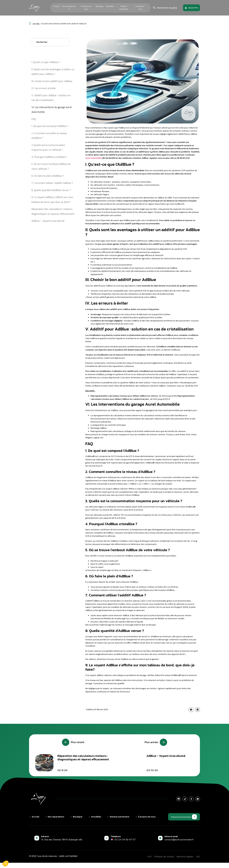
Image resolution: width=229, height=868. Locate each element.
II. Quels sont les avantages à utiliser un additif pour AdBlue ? (53, 72)
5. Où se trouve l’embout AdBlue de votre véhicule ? (51, 166)
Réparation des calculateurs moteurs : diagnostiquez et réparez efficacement (53, 211)
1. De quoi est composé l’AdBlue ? (50, 126)
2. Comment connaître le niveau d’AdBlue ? (49, 136)
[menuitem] (69, 8)
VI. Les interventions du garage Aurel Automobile (52, 109)
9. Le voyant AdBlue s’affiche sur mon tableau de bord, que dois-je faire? (52, 199)
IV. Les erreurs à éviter (44, 88)
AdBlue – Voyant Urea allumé (48, 221)
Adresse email (171, 836)
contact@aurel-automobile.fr (179, 840)
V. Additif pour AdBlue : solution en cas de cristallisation (51, 98)
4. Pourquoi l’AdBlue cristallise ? (49, 157)
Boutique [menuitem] (100, 6)
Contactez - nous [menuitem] (140, 8)
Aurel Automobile (93, 158)
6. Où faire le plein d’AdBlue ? (48, 176)
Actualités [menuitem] (110, 6)
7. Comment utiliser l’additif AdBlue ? (52, 183)
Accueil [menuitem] (57, 6)
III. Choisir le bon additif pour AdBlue (52, 81)
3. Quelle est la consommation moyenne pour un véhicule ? (48, 147)
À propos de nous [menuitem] (86, 8)
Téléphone (116, 836)
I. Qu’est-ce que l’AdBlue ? (46, 62)
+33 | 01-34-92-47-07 (123, 840)
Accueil (34, 24)
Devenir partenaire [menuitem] (124, 8)
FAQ (34, 119)
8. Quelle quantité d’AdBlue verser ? (51, 190)
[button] (191, 710)
